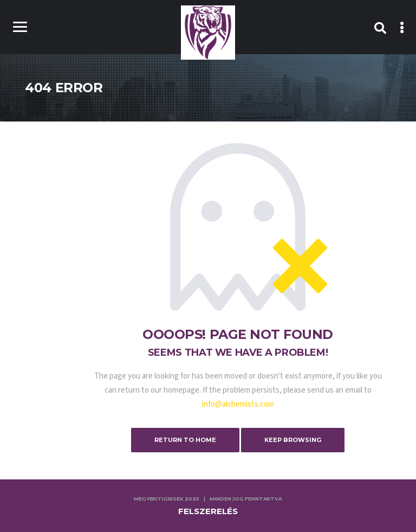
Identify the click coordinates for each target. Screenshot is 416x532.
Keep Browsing (293, 440)
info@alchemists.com (238, 404)
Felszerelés (208, 511)
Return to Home (185, 440)
